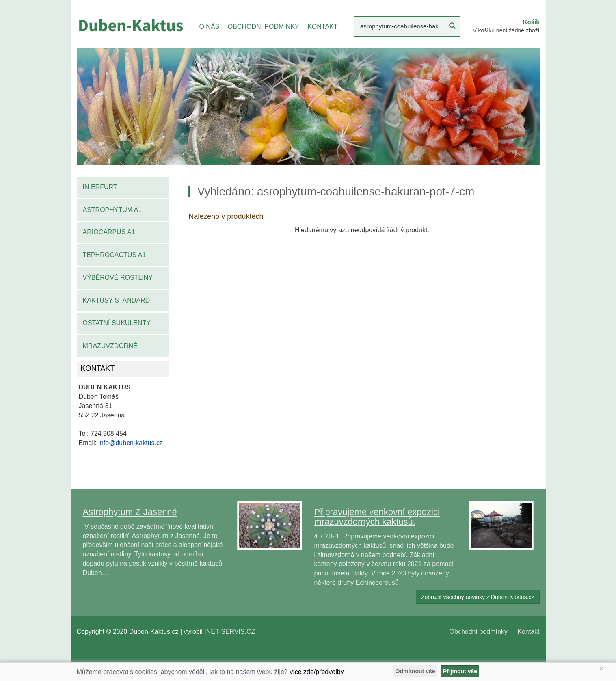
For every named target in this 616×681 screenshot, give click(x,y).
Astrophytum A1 (112, 210)
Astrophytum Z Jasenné (130, 512)
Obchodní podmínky (479, 632)
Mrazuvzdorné (110, 346)
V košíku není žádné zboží (506, 30)
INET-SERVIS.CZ (230, 632)
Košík (531, 22)
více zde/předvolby (317, 672)
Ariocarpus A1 (109, 232)
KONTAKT (322, 27)
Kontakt (528, 632)
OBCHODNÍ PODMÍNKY (264, 27)
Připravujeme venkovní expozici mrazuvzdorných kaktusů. (377, 517)
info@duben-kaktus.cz (131, 443)
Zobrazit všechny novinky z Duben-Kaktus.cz (478, 597)
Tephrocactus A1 (115, 255)
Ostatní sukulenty (117, 323)
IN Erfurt (100, 187)
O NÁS (209, 27)
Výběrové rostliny (118, 278)
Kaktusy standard (117, 300)
